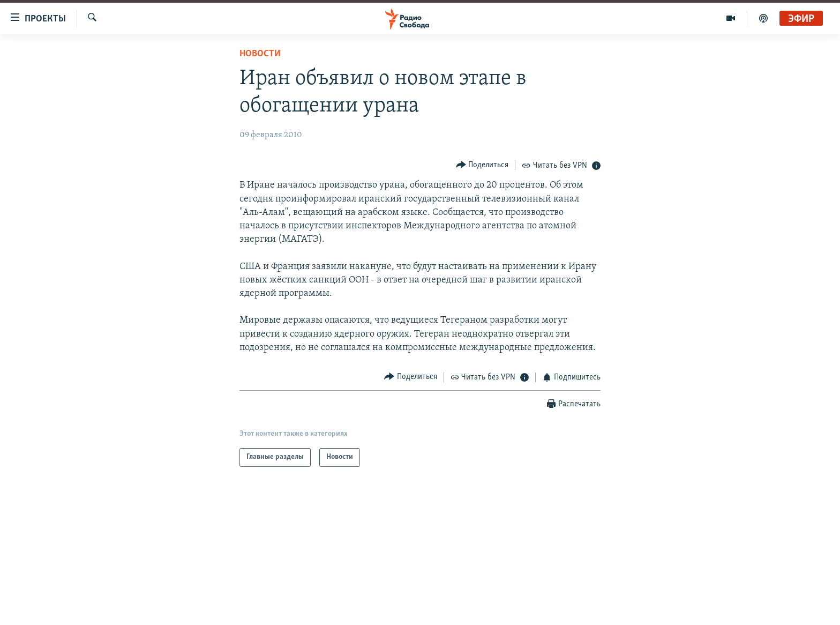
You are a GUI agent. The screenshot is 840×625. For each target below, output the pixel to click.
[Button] (482, 165)
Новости (260, 54)
